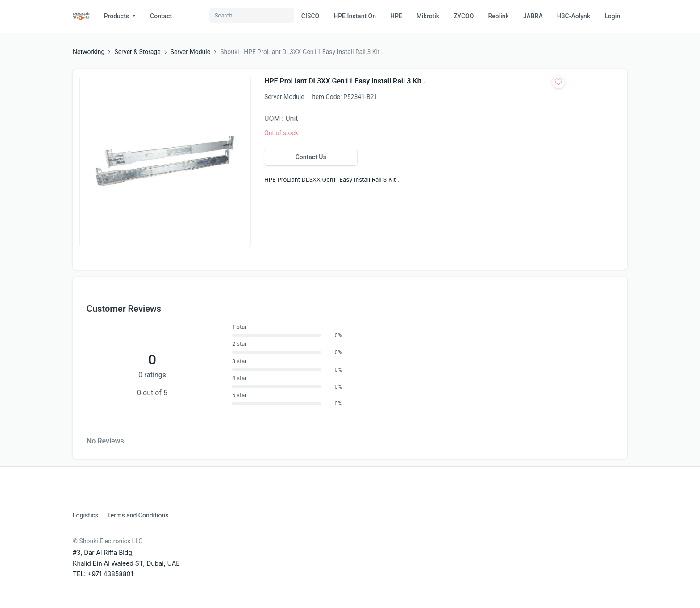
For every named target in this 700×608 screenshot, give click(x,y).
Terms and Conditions (138, 515)
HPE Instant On (355, 16)
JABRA (533, 16)
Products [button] (117, 16)
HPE (396, 16)
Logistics (85, 515)
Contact (161, 16)
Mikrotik (428, 16)
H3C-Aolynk (574, 16)
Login (612, 16)
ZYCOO (464, 16)
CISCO (310, 16)
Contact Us (311, 157)
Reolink (498, 16)
